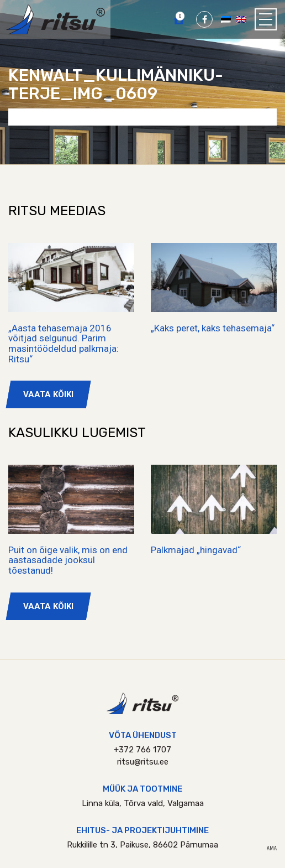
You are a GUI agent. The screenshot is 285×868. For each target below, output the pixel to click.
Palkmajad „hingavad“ (196, 550)
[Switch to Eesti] (226, 19)
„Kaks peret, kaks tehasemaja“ (213, 328)
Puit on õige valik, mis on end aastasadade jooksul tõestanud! (68, 560)
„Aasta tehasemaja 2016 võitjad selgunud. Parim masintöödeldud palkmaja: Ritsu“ (64, 344)
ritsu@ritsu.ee (143, 762)
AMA (272, 849)
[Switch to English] (241, 19)
